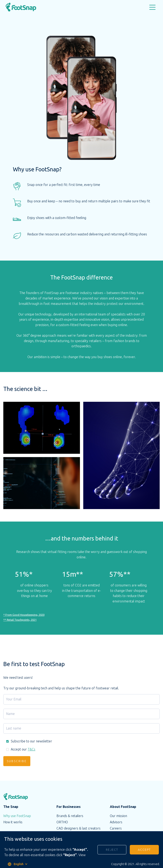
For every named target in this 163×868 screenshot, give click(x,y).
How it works (13, 822)
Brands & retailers (70, 816)
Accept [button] (144, 850)
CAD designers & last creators (78, 828)
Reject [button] (112, 850)
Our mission (118, 816)
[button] (152, 7)
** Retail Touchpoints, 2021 (20, 621)
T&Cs (31, 749)
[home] (25, 8)
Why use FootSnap (17, 816)
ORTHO (62, 822)
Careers (116, 828)
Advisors (116, 822)
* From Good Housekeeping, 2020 (24, 616)
